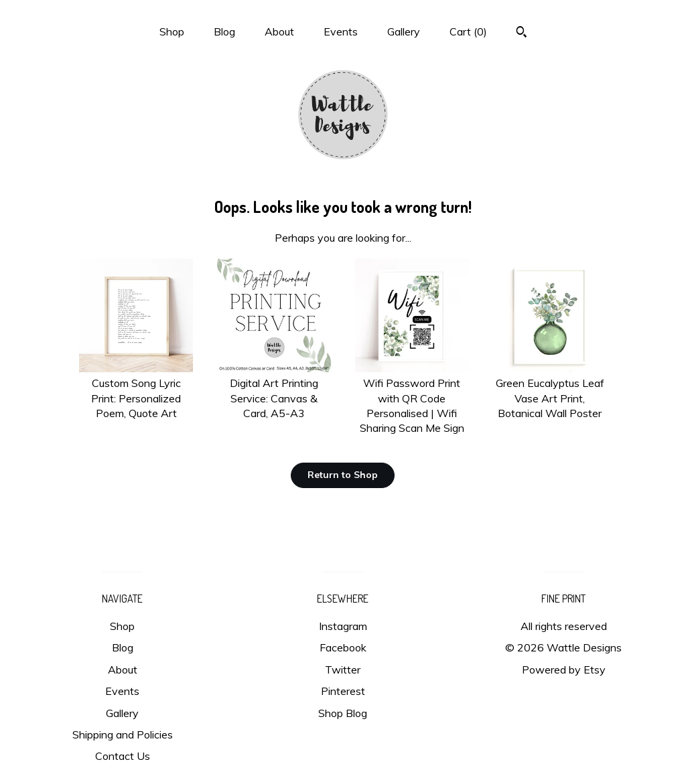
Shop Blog (343, 713)
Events (341, 31)
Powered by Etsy (564, 670)
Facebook (343, 647)
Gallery (404, 31)
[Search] (522, 33)
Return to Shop (343, 475)
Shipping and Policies (123, 734)
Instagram (343, 626)
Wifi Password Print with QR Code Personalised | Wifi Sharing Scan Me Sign (412, 398)
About (279, 31)
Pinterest (343, 691)
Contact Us (123, 756)
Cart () (468, 31)
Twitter (343, 670)
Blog (224, 31)
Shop (172, 31)
